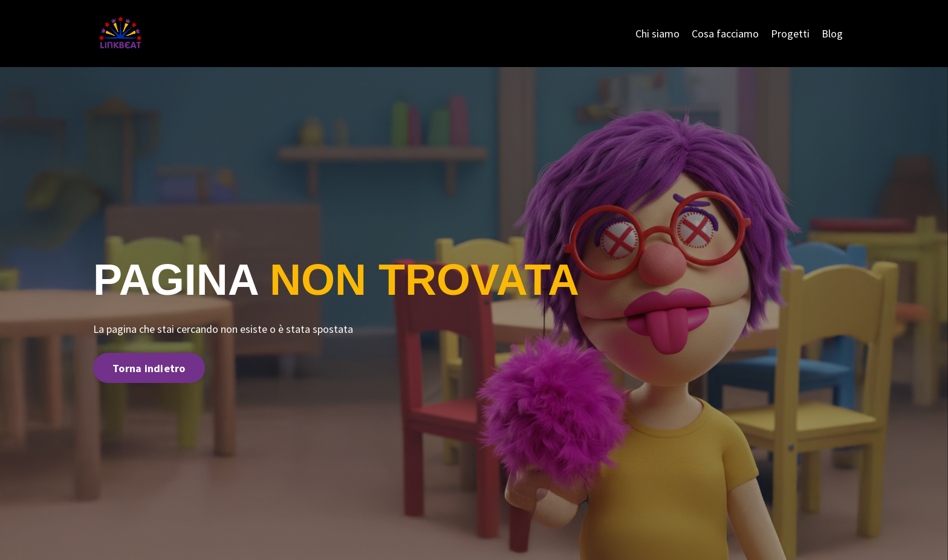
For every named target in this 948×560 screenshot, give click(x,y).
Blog (832, 34)
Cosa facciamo (725, 34)
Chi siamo (657, 34)
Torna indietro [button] (149, 368)
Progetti (790, 34)
